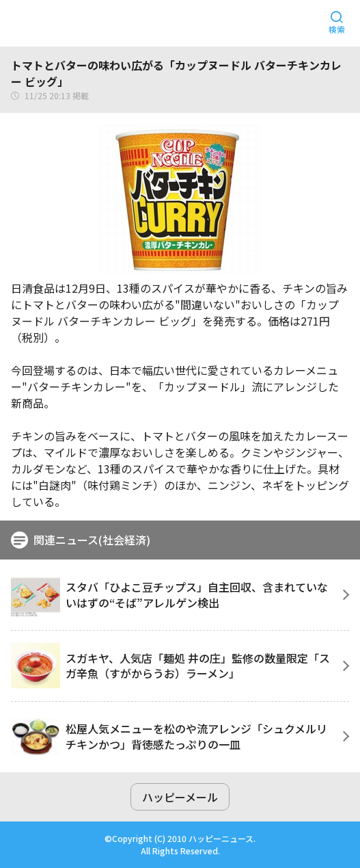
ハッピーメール (180, 797)
